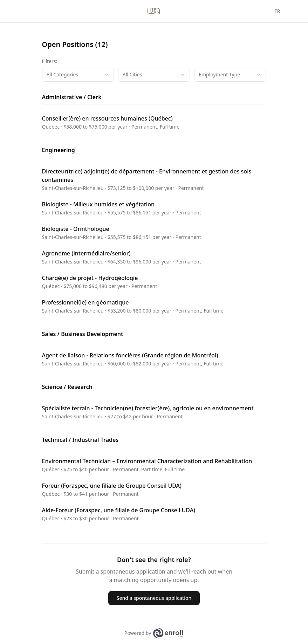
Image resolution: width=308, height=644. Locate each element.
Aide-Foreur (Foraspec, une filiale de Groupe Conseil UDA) (119, 510)
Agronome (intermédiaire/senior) (86, 253)
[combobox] (78, 75)
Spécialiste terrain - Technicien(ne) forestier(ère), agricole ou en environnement (148, 408)
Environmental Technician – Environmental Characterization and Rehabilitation (147, 461)
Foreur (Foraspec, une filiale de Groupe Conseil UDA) (112, 486)
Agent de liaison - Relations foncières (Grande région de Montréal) (130, 355)
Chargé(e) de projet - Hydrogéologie (90, 278)
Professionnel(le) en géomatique (85, 302)
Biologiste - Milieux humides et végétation (98, 204)
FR (277, 11)
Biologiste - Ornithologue (76, 229)
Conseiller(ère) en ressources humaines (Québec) (107, 118)
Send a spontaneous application (154, 598)
